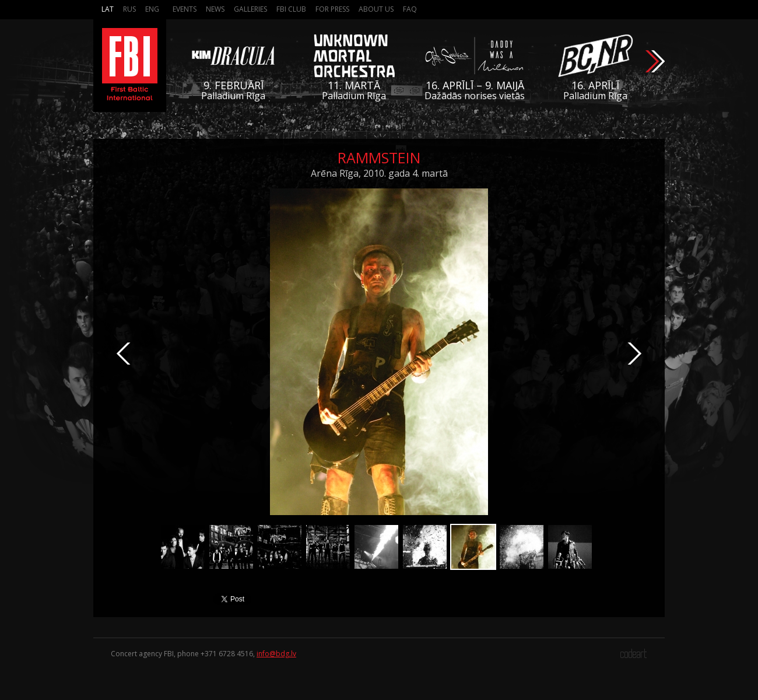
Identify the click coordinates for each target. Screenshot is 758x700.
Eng (152, 9)
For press (332, 9)
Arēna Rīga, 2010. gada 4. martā (379, 173)
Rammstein (379, 157)
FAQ (410, 9)
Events (185, 9)
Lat (108, 9)
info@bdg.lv (276, 654)
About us (376, 9)
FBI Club (291, 9)
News (215, 9)
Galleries (250, 9)
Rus (129, 9)
